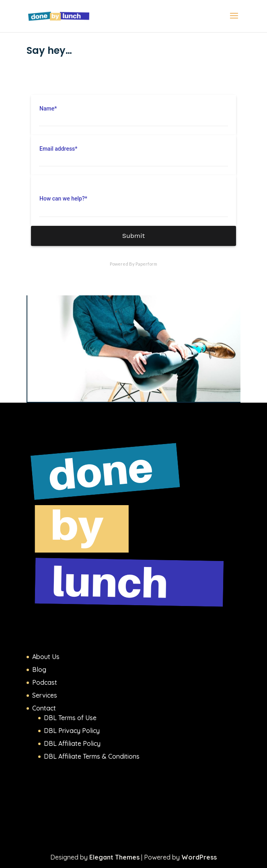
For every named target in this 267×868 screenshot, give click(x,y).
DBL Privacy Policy (72, 731)
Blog (39, 669)
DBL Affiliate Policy (72, 743)
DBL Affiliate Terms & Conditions (92, 756)
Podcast (45, 682)
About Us (46, 657)
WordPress (199, 857)
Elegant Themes (114, 857)
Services (45, 695)
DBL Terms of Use (70, 718)
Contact (44, 708)
